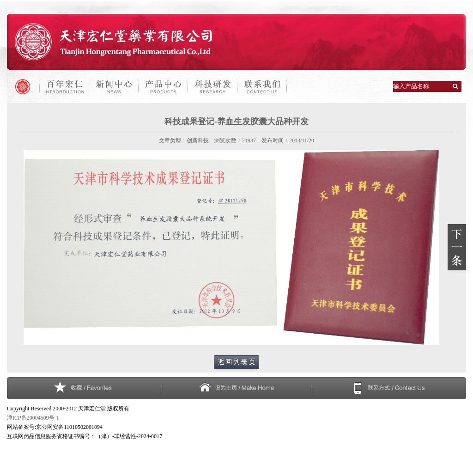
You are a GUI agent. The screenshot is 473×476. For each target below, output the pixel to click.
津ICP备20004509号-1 (33, 418)
